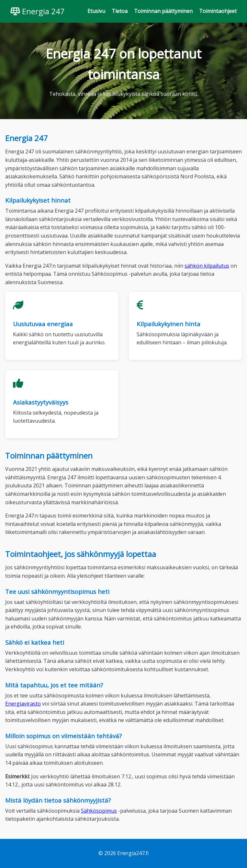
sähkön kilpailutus (207, 266)
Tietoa (120, 11)
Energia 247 (38, 11)
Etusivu (96, 11)
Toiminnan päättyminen (163, 11)
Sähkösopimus (99, 811)
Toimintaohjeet (218, 11)
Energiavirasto (23, 704)
